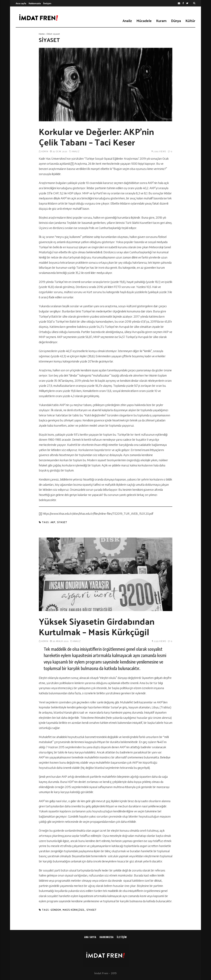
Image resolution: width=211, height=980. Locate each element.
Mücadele (144, 21)
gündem (56, 910)
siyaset (62, 522)
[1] (72, 164)
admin (45, 151)
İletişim (47, 3)
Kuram (161, 21)
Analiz (127, 21)
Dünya (176, 21)
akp (53, 522)
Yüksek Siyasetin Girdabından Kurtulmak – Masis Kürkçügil (97, 626)
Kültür (190, 21)
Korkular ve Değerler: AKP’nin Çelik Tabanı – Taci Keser (96, 137)
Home (42, 34)
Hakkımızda (35, 3)
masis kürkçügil (74, 910)
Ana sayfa (21, 3)
